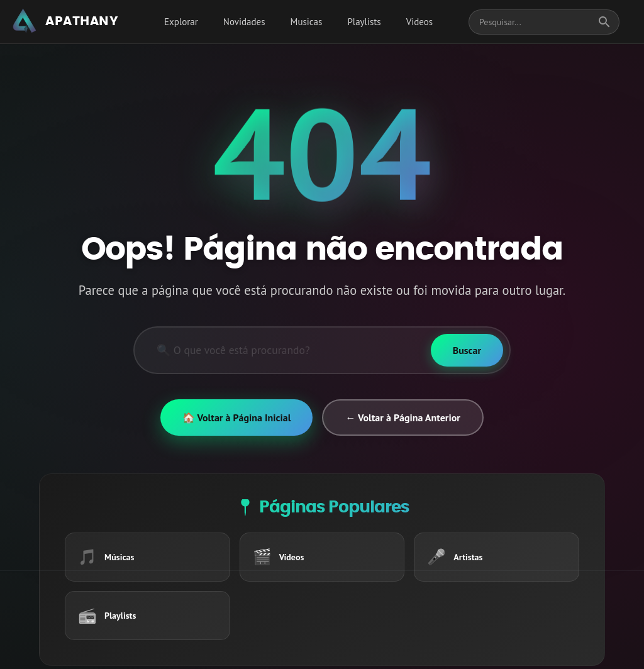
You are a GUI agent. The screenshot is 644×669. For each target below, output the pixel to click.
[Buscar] (467, 350)
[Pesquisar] (283, 350)
